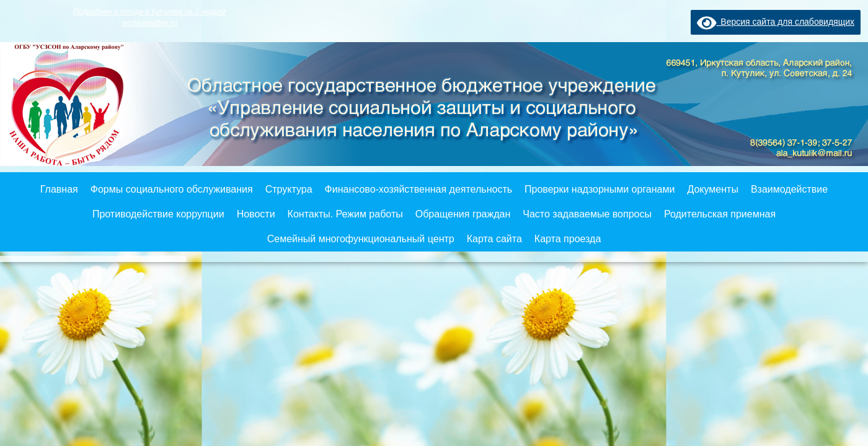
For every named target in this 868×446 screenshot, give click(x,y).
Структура (289, 189)
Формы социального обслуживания (172, 189)
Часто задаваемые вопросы (587, 214)
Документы (712, 189)
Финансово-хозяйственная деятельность (418, 189)
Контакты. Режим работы (345, 214)
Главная (59, 189)
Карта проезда (568, 239)
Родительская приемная (720, 214)
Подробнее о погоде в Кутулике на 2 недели (149, 12)
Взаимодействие (789, 189)
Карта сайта (494, 239)
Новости (256, 214)
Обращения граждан (463, 214)
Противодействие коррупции (158, 214)
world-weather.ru (150, 23)
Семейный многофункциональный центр (361, 239)
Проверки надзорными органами (600, 189)
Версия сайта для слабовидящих (776, 22)
